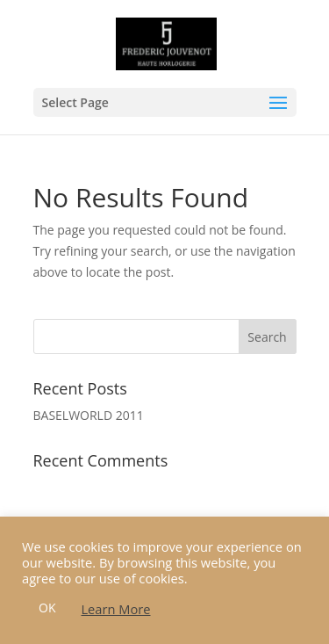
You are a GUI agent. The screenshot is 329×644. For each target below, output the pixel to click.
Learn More (115, 609)
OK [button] (47, 608)
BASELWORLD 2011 (89, 415)
